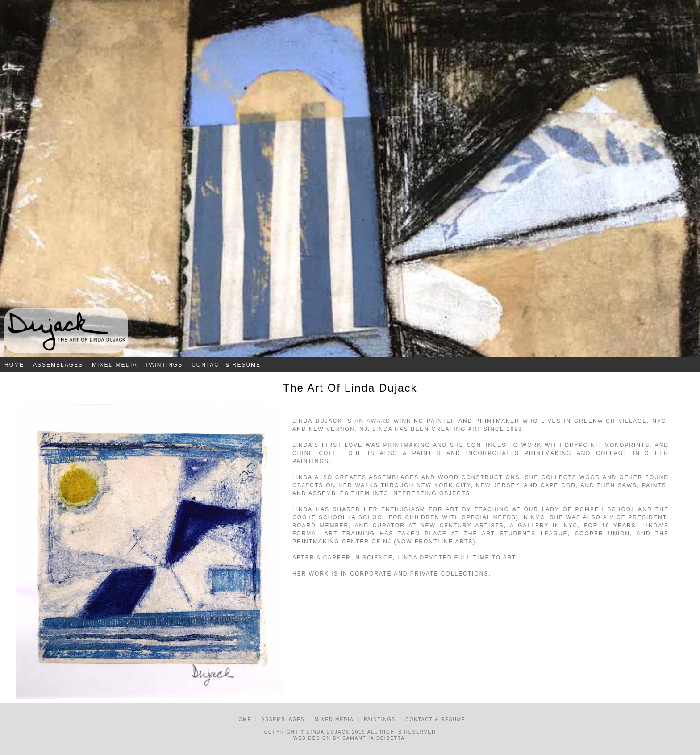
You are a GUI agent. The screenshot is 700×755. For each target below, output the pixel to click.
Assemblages (58, 365)
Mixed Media (115, 365)
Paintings (164, 365)
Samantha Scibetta (374, 738)
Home (14, 365)
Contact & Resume (226, 365)
